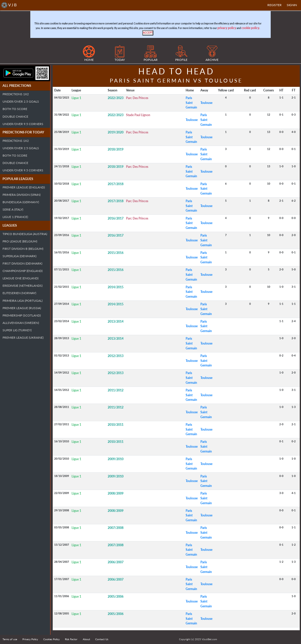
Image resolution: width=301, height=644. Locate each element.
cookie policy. (251, 28)
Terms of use (10, 639)
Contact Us (102, 639)
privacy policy (227, 28)
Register (275, 5)
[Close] (148, 33)
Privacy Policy (30, 639)
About (86, 639)
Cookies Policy (51, 639)
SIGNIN (292, 5)
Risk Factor (71, 639)
